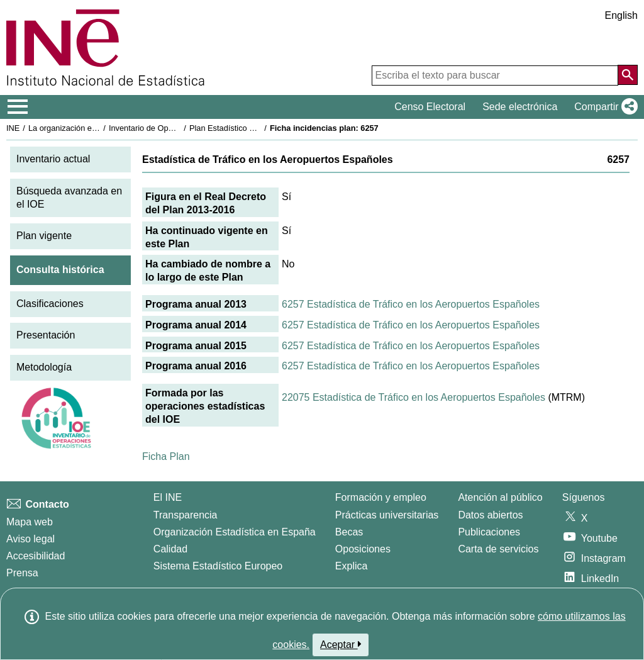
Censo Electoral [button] (430, 107)
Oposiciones (363, 549)
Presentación (46, 335)
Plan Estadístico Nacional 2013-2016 (255, 128)
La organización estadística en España (97, 128)
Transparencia (186, 515)
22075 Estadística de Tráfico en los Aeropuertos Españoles (414, 397)
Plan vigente (44, 236)
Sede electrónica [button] (520, 107)
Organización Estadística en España (235, 532)
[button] (603, 107)
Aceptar (341, 644)
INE (13, 128)
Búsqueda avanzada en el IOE (69, 198)
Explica (352, 566)
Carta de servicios (498, 549)
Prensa (22, 573)
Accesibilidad (36, 556)
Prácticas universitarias (387, 515)
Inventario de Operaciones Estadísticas (179, 128)
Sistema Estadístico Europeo (218, 566)
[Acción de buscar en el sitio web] (628, 75)
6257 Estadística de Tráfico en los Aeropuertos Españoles (411, 304)
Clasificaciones (50, 304)
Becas (349, 532)
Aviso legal (31, 539)
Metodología (44, 367)
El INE (168, 497)
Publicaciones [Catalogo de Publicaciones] (489, 532)
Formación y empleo (381, 497)
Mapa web (30, 522)
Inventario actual (53, 159)
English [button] (621, 15)
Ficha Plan (166, 456)
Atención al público (500, 497)
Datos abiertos (490, 515)
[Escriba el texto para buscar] (495, 76)
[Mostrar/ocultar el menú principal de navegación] (18, 107)
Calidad (170, 549)
